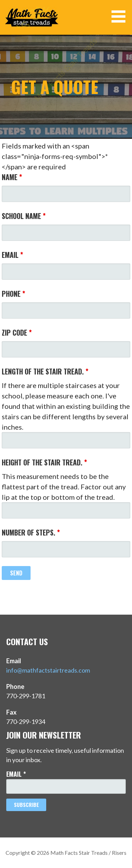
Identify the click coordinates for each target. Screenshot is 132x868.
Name (12, 177)
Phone (13, 294)
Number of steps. (31, 532)
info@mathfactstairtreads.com (48, 670)
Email (12, 255)
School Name (24, 216)
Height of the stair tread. (44, 462)
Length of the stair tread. (45, 371)
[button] (121, 16)
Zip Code (17, 332)
